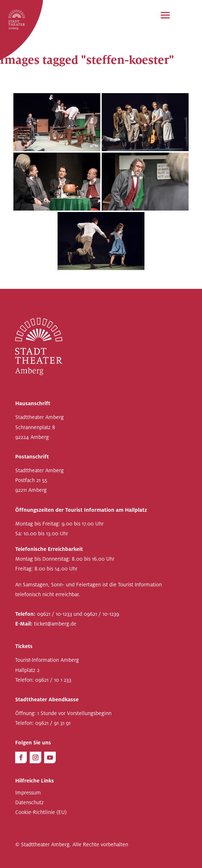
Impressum (28, 793)
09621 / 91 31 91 (53, 723)
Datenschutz (30, 803)
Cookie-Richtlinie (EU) (41, 812)
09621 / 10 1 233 (53, 680)
